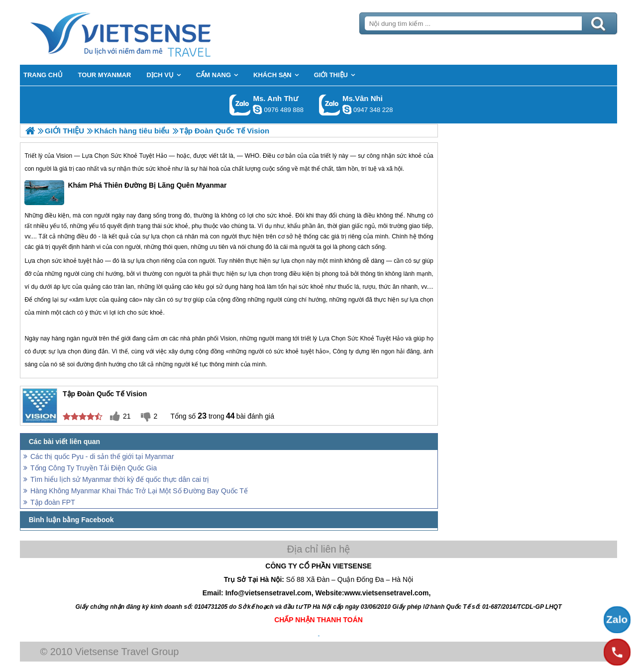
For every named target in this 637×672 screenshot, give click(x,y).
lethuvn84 (257, 110)
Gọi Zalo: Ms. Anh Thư (240, 105)
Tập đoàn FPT (53, 502)
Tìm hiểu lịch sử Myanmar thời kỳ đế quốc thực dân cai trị (120, 479)
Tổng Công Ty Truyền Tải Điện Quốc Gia (94, 468)
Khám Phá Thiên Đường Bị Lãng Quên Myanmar (125, 193)
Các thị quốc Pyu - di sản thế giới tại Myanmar (102, 456)
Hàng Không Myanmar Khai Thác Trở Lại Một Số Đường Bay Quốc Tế (139, 491)
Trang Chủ (145, 32)
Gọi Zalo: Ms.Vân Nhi (330, 105)
